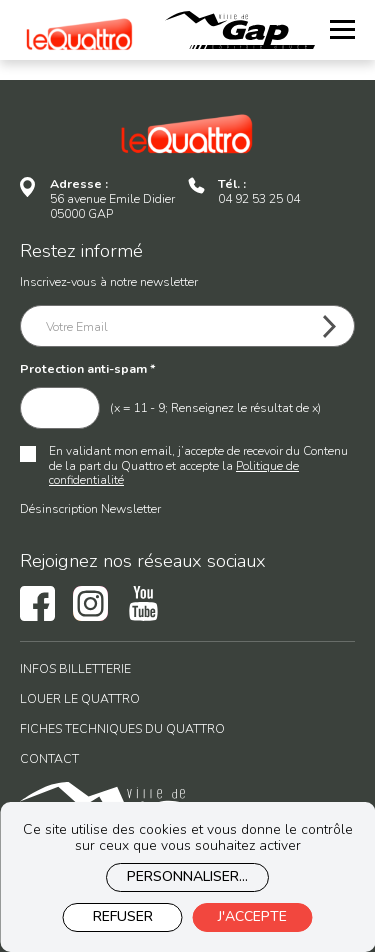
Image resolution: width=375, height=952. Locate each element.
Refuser (123, 916)
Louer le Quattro (80, 699)
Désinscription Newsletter (90, 508)
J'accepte (252, 916)
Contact (49, 759)
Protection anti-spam (88, 369)
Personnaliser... (187, 876)
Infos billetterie (75, 669)
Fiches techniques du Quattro (122, 729)
